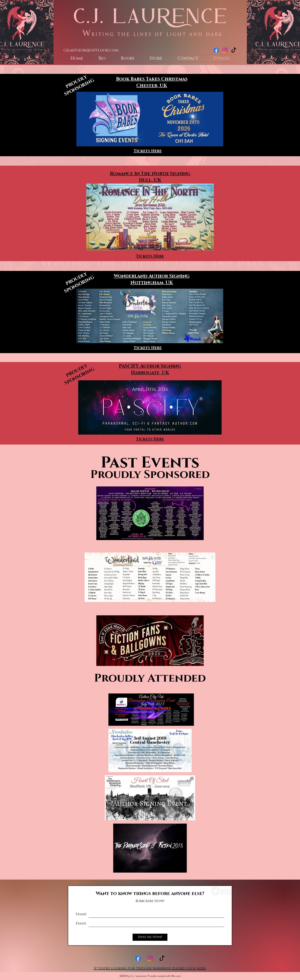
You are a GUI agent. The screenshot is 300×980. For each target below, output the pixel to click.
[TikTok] (234, 50)
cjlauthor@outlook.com (91, 50)
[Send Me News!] (150, 937)
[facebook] (216, 50)
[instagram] (225, 50)
